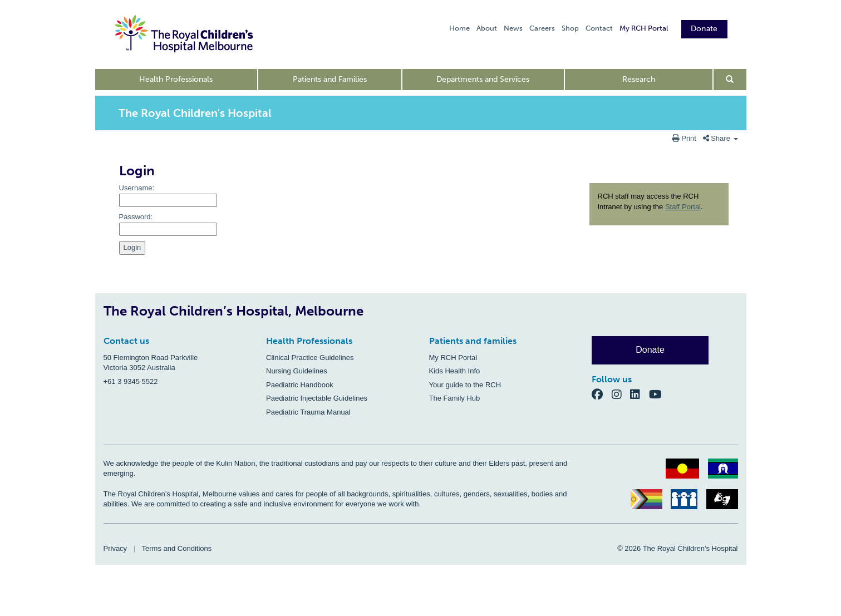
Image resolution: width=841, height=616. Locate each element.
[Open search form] (730, 80)
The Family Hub (455, 398)
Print (685, 138)
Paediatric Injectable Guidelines (317, 398)
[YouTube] (659, 394)
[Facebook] (602, 394)
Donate (704, 29)
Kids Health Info (455, 371)
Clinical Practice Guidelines (310, 358)
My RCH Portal (644, 28)
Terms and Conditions (177, 548)
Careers (542, 28)
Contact (599, 28)
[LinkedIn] (640, 394)
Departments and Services (483, 79)
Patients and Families (330, 79)
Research (639, 79)
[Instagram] (621, 394)
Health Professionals (176, 79)
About (487, 28)
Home (459, 28)
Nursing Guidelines (297, 371)
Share (720, 138)
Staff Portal (683, 207)
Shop (570, 28)
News (513, 28)
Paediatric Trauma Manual (308, 412)
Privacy (115, 548)
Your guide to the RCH (465, 385)
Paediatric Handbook (300, 385)
